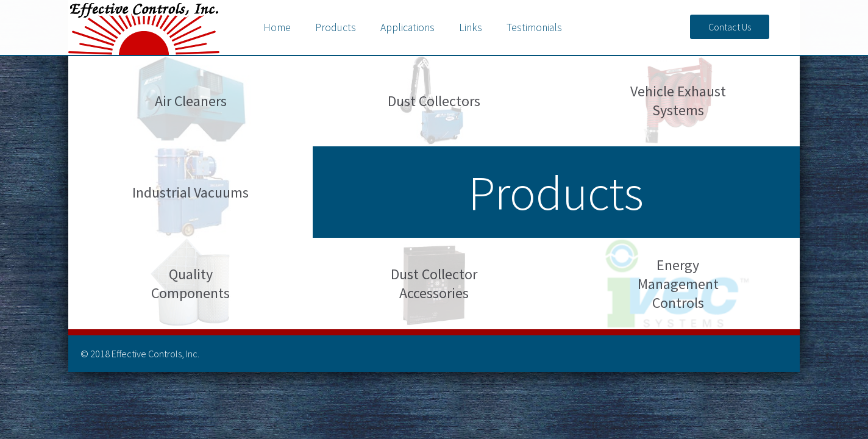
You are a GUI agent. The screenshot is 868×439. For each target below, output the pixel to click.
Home (277, 27)
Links (471, 27)
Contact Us (730, 27)
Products (336, 27)
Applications (407, 27)
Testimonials (534, 27)
